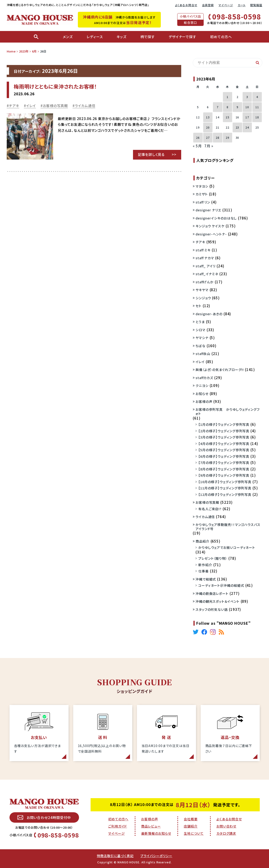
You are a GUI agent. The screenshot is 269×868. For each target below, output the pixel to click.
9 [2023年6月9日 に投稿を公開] (237, 107)
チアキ (14, 106)
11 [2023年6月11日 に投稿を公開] (257, 107)
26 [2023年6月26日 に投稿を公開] (198, 137)
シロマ (201, 330)
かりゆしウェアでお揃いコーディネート (227, 547)
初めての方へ (118, 819)
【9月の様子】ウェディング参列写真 (224, 475)
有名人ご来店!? (210, 509)
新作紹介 (205, 565)
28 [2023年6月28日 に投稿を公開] (218, 137)
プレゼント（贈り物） (213, 558)
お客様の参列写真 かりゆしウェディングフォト (228, 411)
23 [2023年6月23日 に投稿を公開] (237, 127)
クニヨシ (202, 386)
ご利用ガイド (118, 826)
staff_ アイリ (206, 266)
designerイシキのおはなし (216, 218)
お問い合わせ (226, 826)
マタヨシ (202, 186)
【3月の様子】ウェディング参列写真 (224, 437)
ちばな (201, 346)
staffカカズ (204, 378)
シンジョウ (203, 298)
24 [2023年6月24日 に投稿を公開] (247, 127)
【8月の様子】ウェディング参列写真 (224, 469)
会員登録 (208, 5)
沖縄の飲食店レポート (212, 593)
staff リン (203, 202)
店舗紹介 (191, 826)
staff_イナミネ (207, 274)
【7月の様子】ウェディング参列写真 (224, 463)
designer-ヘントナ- (211, 234)
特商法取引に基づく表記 (115, 856)
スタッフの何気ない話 (212, 609)
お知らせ (202, 394)
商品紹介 (203, 541)
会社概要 (191, 819)
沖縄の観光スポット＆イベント (218, 601)
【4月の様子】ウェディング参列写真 (224, 444)
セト (199, 306)
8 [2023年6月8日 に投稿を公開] (228, 107)
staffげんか (205, 282)
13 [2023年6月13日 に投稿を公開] (208, 117)
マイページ (226, 5)
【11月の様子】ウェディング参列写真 (225, 488)
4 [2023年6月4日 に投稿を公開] (257, 97)
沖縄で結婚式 (206, 579)
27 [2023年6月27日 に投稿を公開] (208, 137)
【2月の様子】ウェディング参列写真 (224, 431)
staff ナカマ (205, 258)
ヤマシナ (202, 338)
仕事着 (204, 571)
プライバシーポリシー (156, 856)
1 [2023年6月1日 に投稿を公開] (228, 97)
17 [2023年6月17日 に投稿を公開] (247, 117)
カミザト (202, 194)
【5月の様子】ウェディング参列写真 (224, 450)
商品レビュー (151, 826)
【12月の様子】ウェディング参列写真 (225, 494)
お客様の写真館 (55, 106)
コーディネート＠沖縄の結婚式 (221, 585)
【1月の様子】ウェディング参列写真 (224, 424)
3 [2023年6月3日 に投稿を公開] (247, 97)
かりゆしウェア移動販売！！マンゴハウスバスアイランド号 (228, 527)
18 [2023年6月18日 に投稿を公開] (257, 117)
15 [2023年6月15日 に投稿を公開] (228, 117)
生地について (194, 833)
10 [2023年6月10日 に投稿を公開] (247, 107)
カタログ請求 (226, 833)
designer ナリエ (208, 210)
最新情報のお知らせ (156, 833)
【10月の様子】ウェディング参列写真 (225, 482)
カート (242, 5)
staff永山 (203, 354)
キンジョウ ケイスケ (210, 226)
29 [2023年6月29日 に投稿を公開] (228, 137)
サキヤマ (202, 290)
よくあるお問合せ (186, 5)
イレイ (31, 106)
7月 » (209, 146)
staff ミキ (203, 250)
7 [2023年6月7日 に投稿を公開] (218, 107)
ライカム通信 (85, 106)
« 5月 (197, 146)
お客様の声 (204, 402)
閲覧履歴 (256, 5)
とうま (200, 322)
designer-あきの (209, 314)
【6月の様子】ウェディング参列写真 (224, 456)
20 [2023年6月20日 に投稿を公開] (208, 127)
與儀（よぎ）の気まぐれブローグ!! (220, 370)
